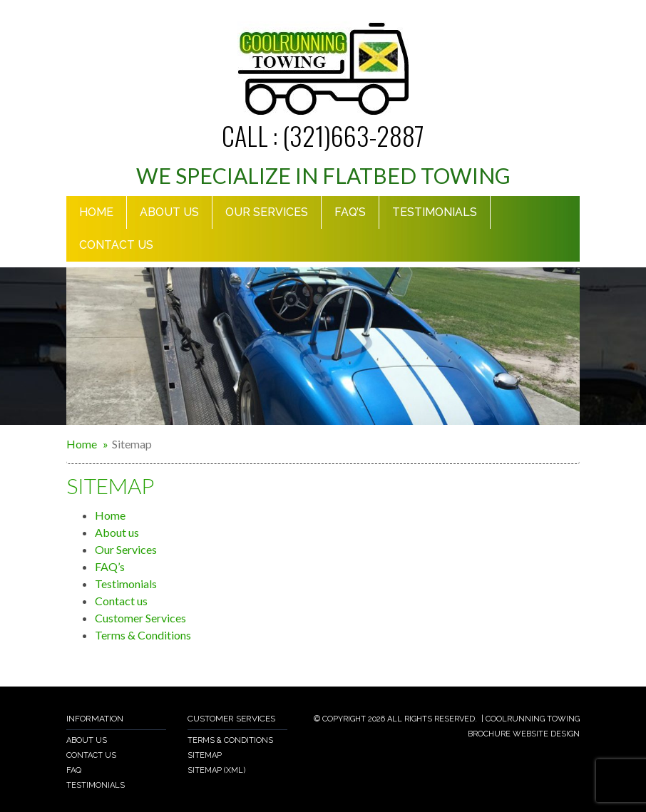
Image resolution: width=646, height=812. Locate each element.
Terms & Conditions (143, 635)
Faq (74, 770)
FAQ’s (110, 566)
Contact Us (91, 755)
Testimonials (435, 212)
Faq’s (350, 212)
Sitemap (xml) (216, 770)
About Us (169, 212)
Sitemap (205, 755)
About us (117, 532)
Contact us (116, 245)
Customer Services (140, 618)
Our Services (267, 212)
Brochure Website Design (524, 734)
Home (96, 212)
